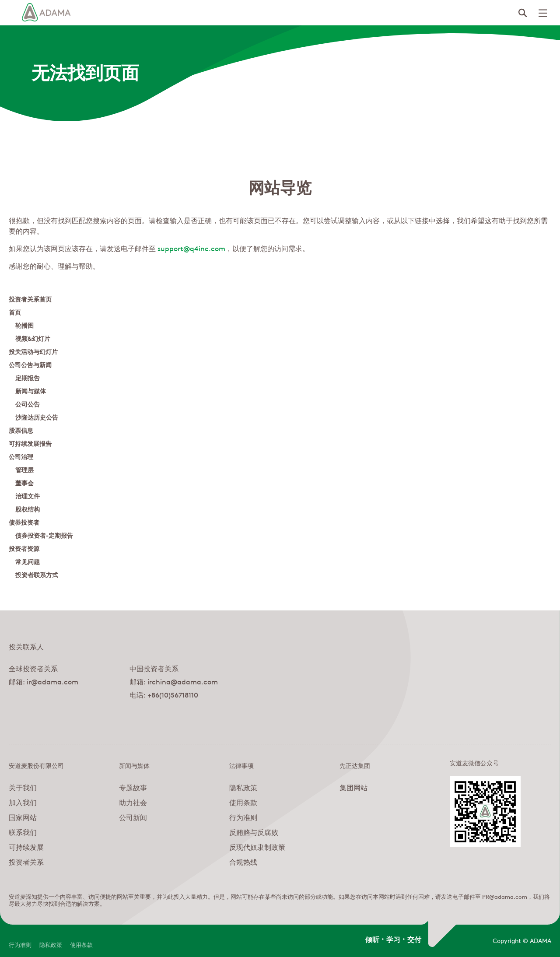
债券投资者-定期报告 (44, 535)
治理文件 (28, 496)
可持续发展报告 (30, 443)
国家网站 (23, 817)
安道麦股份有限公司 (36, 765)
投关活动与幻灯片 (33, 351)
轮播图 (24, 325)
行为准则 (243, 817)
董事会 (24, 482)
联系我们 (23, 832)
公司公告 (28, 404)
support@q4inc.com (191, 248)
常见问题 (28, 561)
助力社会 (133, 802)
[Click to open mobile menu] (542, 13)
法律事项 (241, 765)
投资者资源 (24, 548)
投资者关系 (26, 862)
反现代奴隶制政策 (257, 847)
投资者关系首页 (30, 299)
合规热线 (243, 862)
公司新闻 (133, 817)
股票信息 (21, 430)
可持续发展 (26, 847)
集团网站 (353, 787)
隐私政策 (243, 787)
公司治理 (21, 456)
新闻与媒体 (31, 391)
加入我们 (23, 802)
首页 (15, 312)
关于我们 (23, 787)
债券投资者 (24, 522)
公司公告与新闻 (30, 364)
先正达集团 (355, 765)
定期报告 (28, 377)
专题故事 (133, 787)
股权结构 (28, 509)
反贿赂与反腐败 (254, 832)
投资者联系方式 (37, 574)
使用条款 (243, 802)
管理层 (24, 469)
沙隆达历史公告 (37, 417)
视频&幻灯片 (33, 338)
